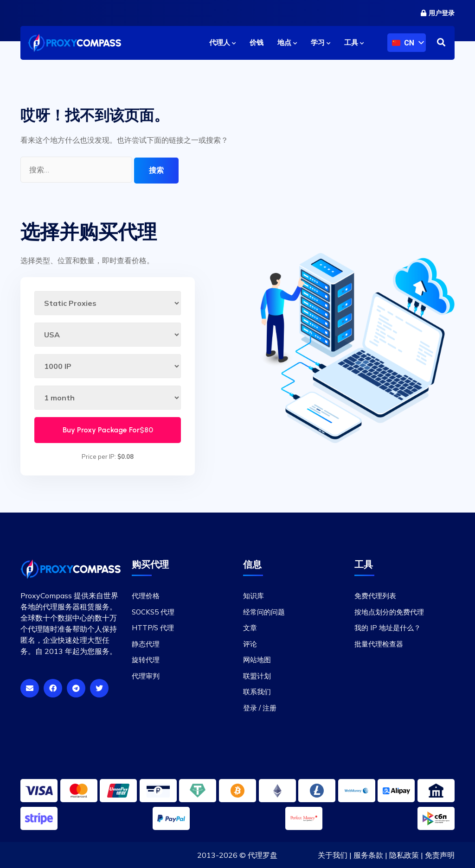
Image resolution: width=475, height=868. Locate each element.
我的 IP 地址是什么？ (388, 628)
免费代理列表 (375, 596)
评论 (250, 644)
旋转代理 (146, 660)
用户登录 (438, 13)
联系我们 (257, 692)
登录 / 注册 (260, 708)
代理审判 (146, 676)
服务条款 (368, 855)
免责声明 (440, 855)
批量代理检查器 (379, 644)
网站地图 (257, 660)
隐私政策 (404, 855)
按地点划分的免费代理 (389, 612)
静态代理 (146, 644)
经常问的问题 (264, 612)
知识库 (254, 596)
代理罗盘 (263, 855)
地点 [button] (287, 43)
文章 (250, 628)
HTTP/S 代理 (153, 628)
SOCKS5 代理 (153, 612)
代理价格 (146, 596)
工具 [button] (354, 43)
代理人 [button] (222, 43)
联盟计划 (257, 676)
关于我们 (333, 855)
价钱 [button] (257, 43)
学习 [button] (321, 43)
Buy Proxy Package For (108, 430)
